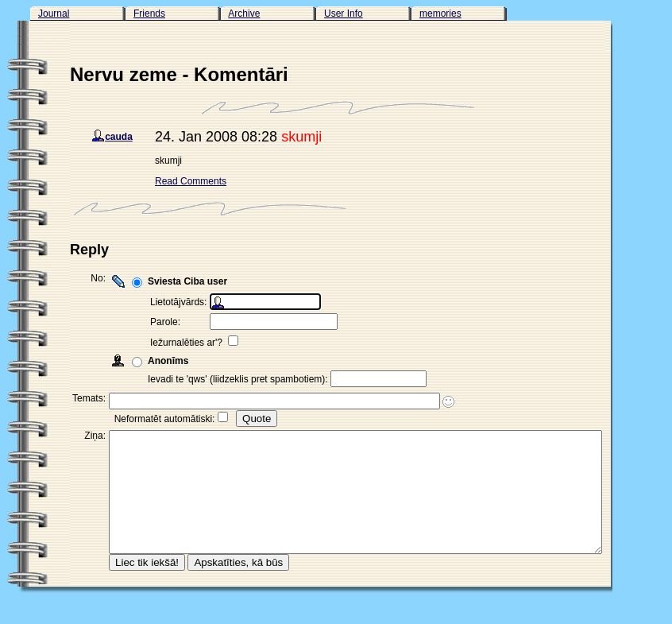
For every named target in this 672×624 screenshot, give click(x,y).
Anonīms (168, 361)
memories (440, 14)
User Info (344, 14)
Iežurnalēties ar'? (187, 343)
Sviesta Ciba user (187, 281)
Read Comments (191, 181)
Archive (244, 14)
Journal (54, 14)
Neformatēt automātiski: (165, 419)
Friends (149, 14)
